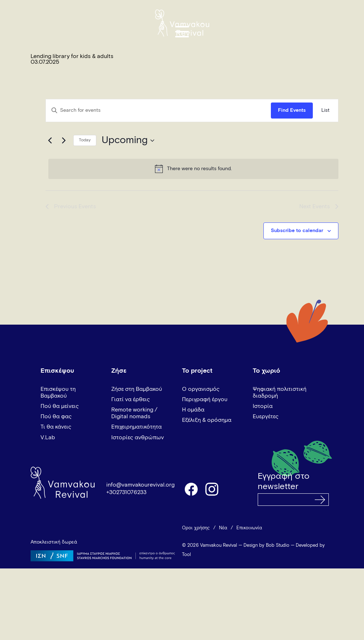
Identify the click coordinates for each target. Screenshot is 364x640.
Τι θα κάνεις (56, 427)
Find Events (292, 110)
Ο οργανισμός (201, 389)
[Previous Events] (50, 141)
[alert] (193, 169)
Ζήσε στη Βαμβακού (137, 389)
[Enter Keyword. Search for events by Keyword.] (158, 111)
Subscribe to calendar (297, 231)
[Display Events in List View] (325, 111)
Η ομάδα (193, 410)
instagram (212, 489)
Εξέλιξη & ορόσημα (207, 420)
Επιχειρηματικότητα (136, 427)
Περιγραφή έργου (205, 399)
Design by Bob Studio (266, 545)
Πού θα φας (56, 416)
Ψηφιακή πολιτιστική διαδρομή (280, 392)
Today (85, 140)
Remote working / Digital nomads (134, 413)
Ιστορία (263, 406)
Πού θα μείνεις (60, 406)
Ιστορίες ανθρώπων (138, 437)
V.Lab (48, 437)
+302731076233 (126, 492)
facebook (191, 489)
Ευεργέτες (266, 416)
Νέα (223, 528)
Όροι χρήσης (196, 528)
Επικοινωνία (249, 528)
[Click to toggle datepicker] (128, 141)
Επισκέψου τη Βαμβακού (58, 392)
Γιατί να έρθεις (131, 399)
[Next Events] (64, 141)
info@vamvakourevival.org (140, 485)
